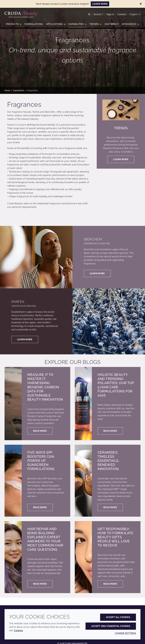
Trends (121, 128)
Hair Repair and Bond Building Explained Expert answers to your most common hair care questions (45, 539)
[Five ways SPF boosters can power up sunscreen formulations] (13, 481)
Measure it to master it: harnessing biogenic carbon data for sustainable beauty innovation (45, 387)
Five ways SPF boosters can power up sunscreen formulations (41, 461)
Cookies (18, 631)
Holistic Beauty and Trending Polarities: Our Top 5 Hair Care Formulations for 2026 (116, 385)
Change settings (125, 633)
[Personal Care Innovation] (21, 14)
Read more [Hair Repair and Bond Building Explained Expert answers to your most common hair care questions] (40, 584)
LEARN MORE (100, 4)
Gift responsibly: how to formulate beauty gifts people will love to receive (115, 537)
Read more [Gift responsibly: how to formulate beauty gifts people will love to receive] (110, 584)
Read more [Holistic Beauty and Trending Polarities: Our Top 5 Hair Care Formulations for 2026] (110, 431)
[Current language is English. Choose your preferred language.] (135, 14)
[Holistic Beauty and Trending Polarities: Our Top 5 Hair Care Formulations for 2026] (83, 403)
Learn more (97, 273)
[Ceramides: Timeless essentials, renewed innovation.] (83, 481)
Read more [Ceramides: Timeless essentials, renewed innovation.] (110, 507)
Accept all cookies (118, 617)
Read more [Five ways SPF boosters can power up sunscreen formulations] (40, 507)
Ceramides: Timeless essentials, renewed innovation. (108, 461)
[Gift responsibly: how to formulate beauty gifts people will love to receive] (83, 557)
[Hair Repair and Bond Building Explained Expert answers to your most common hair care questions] (13, 557)
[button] (14, 25)
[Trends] (121, 110)
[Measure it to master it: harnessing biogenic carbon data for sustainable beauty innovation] (13, 403)
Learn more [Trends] (121, 159)
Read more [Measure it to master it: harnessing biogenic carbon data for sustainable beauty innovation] (40, 431)
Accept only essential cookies (111, 626)
